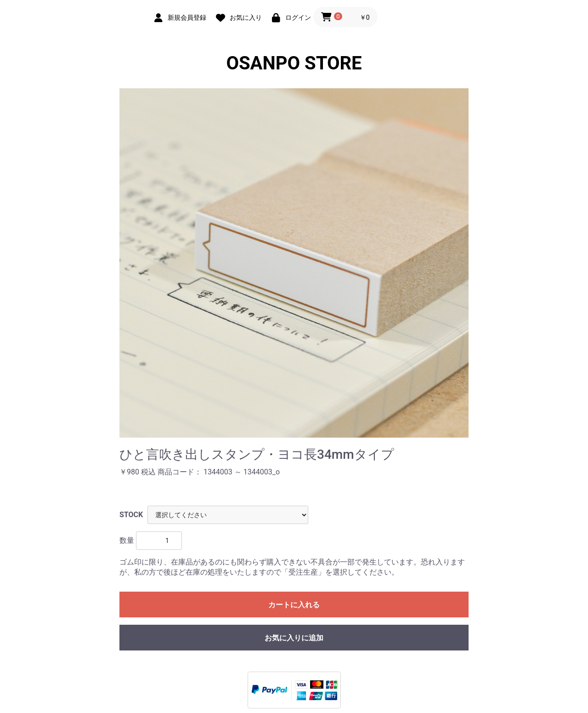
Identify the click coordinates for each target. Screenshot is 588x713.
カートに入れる (294, 605)
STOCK (131, 515)
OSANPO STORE (294, 63)
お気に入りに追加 (294, 638)
